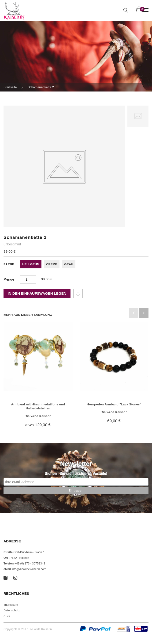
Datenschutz (12, 610)
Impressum (11, 605)
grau (69, 264)
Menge (9, 279)
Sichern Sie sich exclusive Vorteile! (76, 474)
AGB (7, 616)
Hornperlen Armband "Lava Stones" (114, 404)
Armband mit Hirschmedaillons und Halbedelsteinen (38, 406)
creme (52, 264)
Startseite (10, 87)
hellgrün (31, 264)
